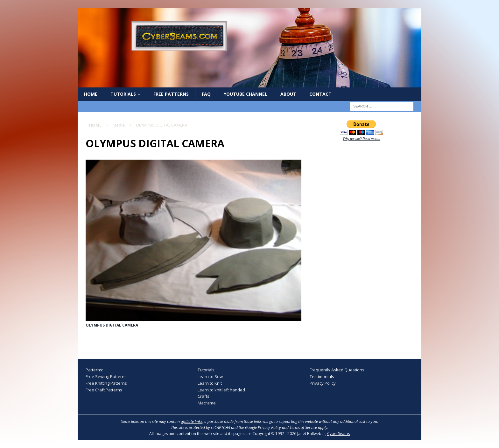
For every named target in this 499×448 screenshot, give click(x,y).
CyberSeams (338, 434)
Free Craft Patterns (104, 390)
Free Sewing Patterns (106, 376)
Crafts (204, 396)
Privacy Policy (323, 383)
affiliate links (192, 421)
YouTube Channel (246, 94)
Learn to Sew (210, 376)
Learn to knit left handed (221, 390)
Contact (320, 94)
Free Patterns (171, 94)
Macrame (207, 403)
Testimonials (322, 376)
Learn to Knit (210, 383)
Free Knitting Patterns (106, 383)
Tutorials (123, 94)
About (288, 94)
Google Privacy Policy (263, 427)
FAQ (206, 94)
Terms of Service (303, 427)
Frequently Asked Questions (337, 370)
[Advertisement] (357, 245)
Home (91, 94)
